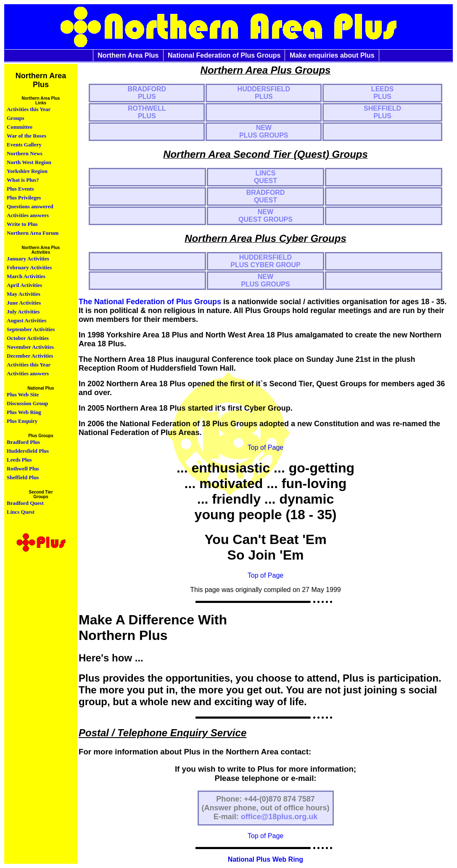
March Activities (26, 276)
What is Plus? (23, 180)
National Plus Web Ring (265, 859)
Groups (16, 118)
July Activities (23, 312)
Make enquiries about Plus (332, 55)
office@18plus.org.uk (279, 817)
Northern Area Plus (128, 55)
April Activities (24, 285)
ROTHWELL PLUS (147, 112)
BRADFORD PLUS (147, 93)
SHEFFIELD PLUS (382, 112)
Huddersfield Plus (28, 451)
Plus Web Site (23, 394)
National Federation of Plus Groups (224, 55)
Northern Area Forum (33, 233)
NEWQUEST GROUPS (265, 216)
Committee (20, 127)
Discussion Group (27, 403)
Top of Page (265, 447)
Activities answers (28, 215)
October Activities (28, 338)
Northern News (25, 153)
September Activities (31, 329)
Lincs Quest (21, 512)
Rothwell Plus (23, 469)
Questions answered (30, 206)
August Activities (26, 320)
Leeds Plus (19, 460)
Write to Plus (22, 224)
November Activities (30, 347)
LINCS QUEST (265, 177)
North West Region (29, 162)
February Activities (29, 267)
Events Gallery (24, 145)
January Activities (28, 259)
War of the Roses (26, 136)
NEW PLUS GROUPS (264, 131)
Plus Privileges (24, 198)
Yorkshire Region (27, 171)
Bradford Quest (25, 503)
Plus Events (20, 189)
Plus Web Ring (24, 412)
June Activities (24, 303)
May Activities (24, 294)
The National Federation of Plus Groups (150, 302)
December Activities (30, 356)
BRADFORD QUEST (266, 196)
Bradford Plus (23, 442)
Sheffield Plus (23, 477)
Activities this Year (29, 109)
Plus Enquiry (22, 421)
